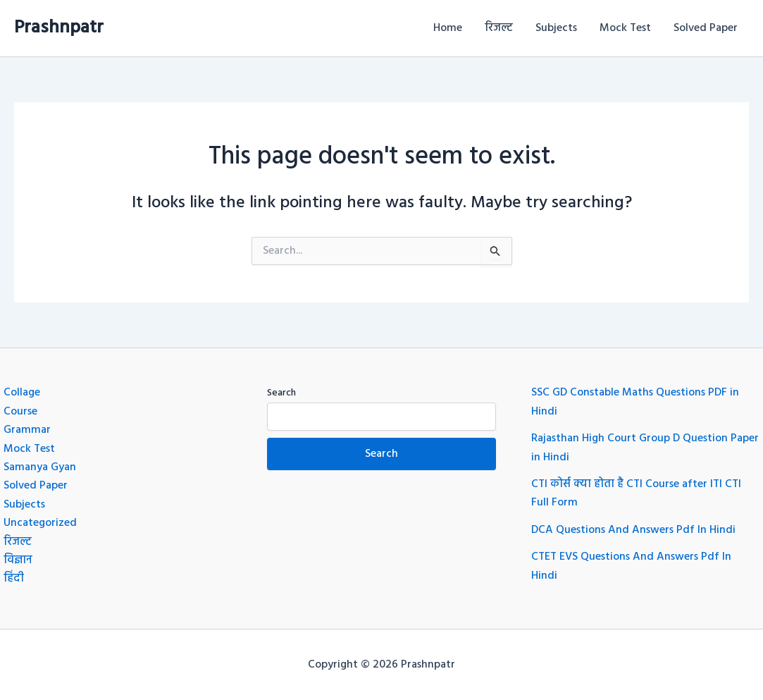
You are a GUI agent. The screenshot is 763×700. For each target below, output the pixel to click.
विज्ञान (18, 560)
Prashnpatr (59, 28)
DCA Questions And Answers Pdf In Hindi (633, 530)
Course (20, 412)
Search (281, 393)
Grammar (27, 430)
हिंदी (14, 579)
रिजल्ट (499, 28)
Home (448, 28)
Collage (22, 393)
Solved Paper (706, 28)
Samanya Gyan (40, 467)
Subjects (556, 28)
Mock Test (625, 28)
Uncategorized (40, 523)
